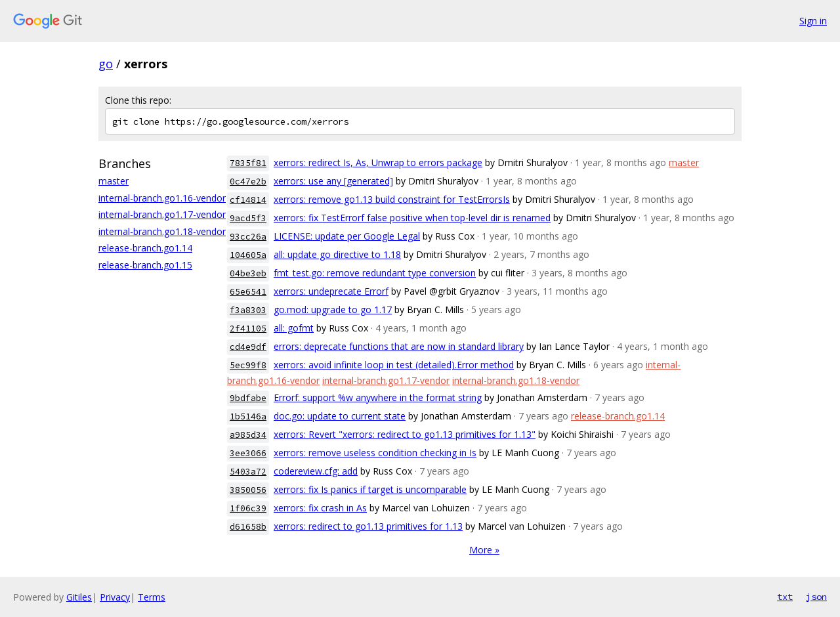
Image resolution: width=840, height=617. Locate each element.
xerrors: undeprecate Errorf (331, 291)
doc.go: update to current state (340, 416)
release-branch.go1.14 (145, 248)
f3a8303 (248, 310)
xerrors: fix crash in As (320, 508)
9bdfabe (248, 398)
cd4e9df (248, 347)
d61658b (248, 527)
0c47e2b (248, 181)
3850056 (248, 490)
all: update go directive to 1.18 (337, 254)
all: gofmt (294, 328)
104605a (248, 255)
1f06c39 (248, 508)
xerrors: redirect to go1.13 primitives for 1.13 (368, 526)
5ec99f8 (248, 365)
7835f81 (248, 163)
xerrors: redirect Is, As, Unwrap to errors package (378, 162)
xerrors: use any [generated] (333, 181)
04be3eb (248, 273)
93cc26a (248, 237)
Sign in (813, 21)
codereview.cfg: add (316, 471)
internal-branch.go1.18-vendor (162, 231)
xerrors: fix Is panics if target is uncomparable (370, 489)
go (106, 64)
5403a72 (248, 472)
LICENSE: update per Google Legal (347, 236)
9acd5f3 (248, 218)
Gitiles (79, 597)
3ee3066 (248, 453)
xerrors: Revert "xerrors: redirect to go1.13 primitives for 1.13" (405, 434)
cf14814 (248, 200)
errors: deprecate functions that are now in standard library (399, 346)
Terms (152, 597)
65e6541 (248, 292)
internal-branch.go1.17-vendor (162, 214)
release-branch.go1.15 (145, 265)
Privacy (115, 597)
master (114, 181)
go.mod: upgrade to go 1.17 (333, 309)
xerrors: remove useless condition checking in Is (375, 453)
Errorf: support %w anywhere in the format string (378, 397)
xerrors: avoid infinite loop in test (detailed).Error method (394, 365)
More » (484, 550)
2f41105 (248, 329)
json (816, 597)
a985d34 (248, 435)
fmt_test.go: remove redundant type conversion (375, 273)
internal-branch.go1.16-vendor (162, 198)
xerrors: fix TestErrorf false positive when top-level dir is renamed (412, 218)
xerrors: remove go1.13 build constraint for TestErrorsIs (392, 199)
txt (785, 597)
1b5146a (248, 416)
